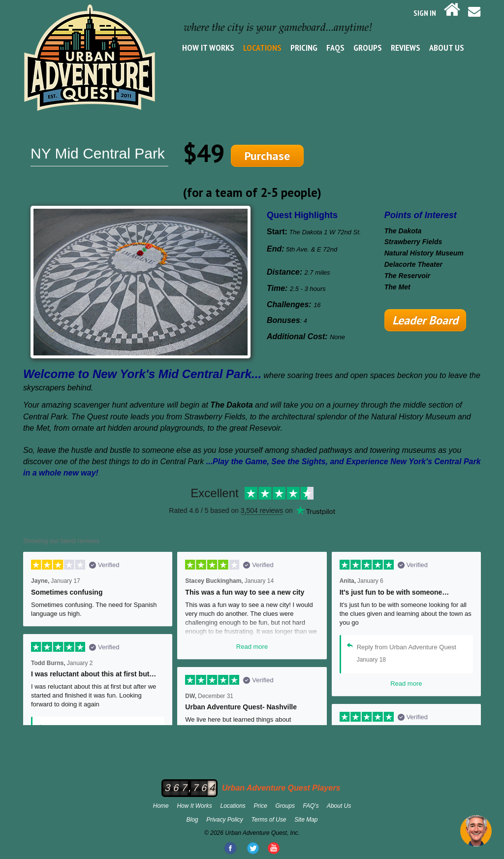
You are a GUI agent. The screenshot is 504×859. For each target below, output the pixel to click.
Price (261, 806)
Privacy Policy (225, 820)
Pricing (304, 48)
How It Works (208, 48)
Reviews (406, 48)
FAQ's (311, 806)
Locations (262, 48)
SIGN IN (425, 13)
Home (161, 806)
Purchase (267, 156)
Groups (368, 48)
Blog (192, 820)
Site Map (306, 820)
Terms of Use (269, 820)
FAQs (335, 48)
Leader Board (425, 320)
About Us (447, 48)
